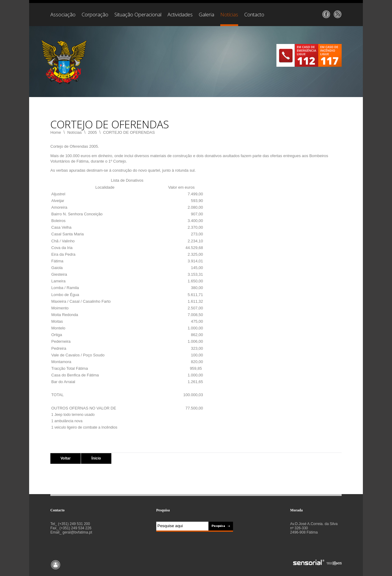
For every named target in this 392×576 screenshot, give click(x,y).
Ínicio (96, 458)
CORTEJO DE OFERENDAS (129, 132)
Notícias (75, 132)
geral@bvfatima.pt (77, 532)
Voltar (65, 458)
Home (56, 132)
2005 (92, 132)
